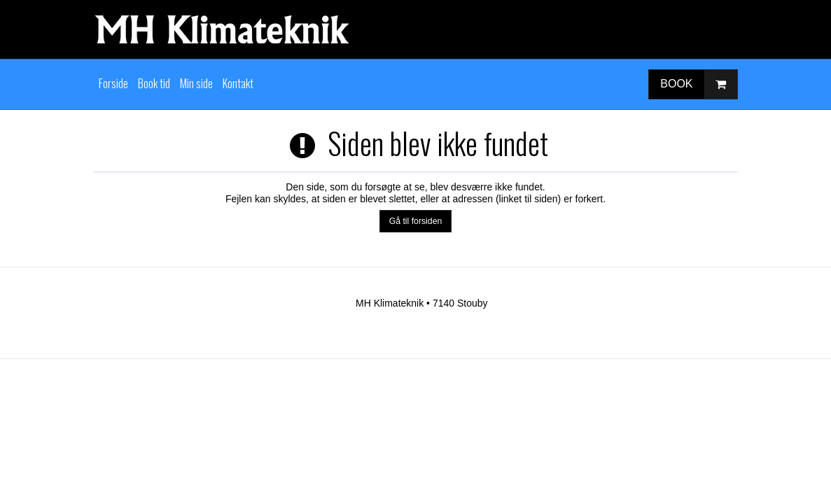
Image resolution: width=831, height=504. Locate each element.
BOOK (698, 84)
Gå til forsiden (416, 221)
